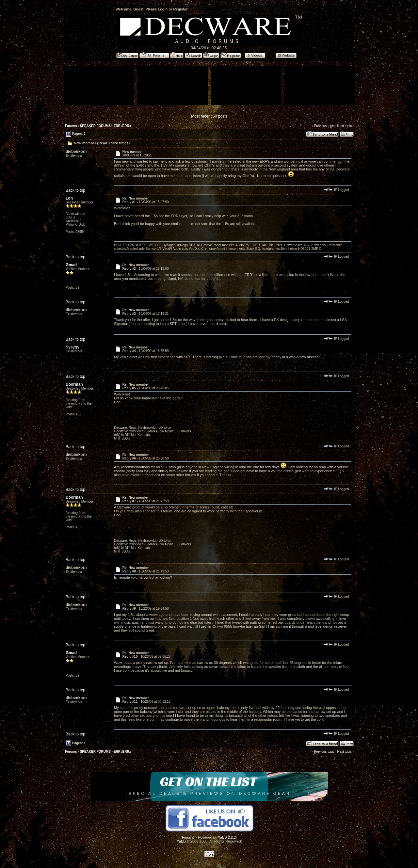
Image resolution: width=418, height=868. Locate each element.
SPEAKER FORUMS (95, 126)
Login (163, 9)
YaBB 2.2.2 (227, 837)
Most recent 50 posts (209, 116)
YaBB (181, 841)
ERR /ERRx (122, 126)
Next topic (344, 126)
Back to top (75, 190)
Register (180, 9)
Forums (71, 126)
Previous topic (324, 126)
